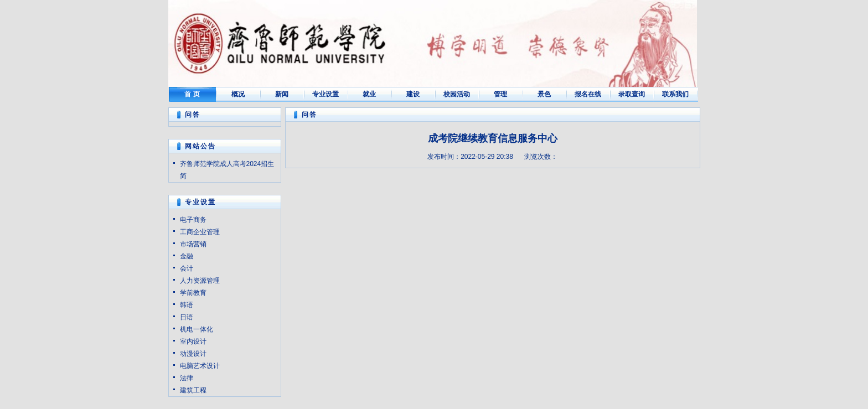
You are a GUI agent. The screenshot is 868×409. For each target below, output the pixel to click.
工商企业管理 (200, 232)
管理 (500, 94)
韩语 (187, 305)
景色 (544, 94)
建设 (413, 94)
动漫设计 (193, 354)
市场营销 (193, 244)
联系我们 (675, 94)
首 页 (192, 94)
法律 (187, 378)
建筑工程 (193, 390)
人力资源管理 (200, 281)
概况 (238, 94)
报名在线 (588, 94)
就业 (369, 94)
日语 (187, 317)
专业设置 (325, 94)
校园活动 (457, 94)
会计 (187, 268)
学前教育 (193, 293)
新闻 (282, 94)
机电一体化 (197, 329)
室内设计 (193, 341)
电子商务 (193, 220)
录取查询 (632, 94)
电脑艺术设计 (200, 366)
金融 (187, 256)
